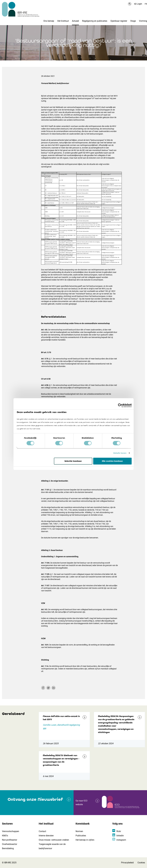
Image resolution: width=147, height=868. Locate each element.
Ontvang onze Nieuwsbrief (35, 799)
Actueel (75, 21)
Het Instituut (63, 21)
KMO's (5, 836)
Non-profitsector (10, 840)
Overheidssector (10, 844)
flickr (119, 831)
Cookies (141, 863)
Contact (42, 831)
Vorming (143, 21)
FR (146, 4)
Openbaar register (119, 21)
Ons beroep (49, 21)
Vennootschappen (11, 831)
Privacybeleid (127, 863)
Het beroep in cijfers (85, 840)
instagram (121, 840)
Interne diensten (46, 836)
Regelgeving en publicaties (95, 21)
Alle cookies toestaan (112, 461)
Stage (133, 21)
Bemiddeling (8, 848)
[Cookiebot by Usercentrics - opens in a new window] (120, 405)
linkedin (120, 836)
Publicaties (81, 836)
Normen (79, 831)
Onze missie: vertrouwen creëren (54, 840)
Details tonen (120, 453)
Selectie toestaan (73, 461)
